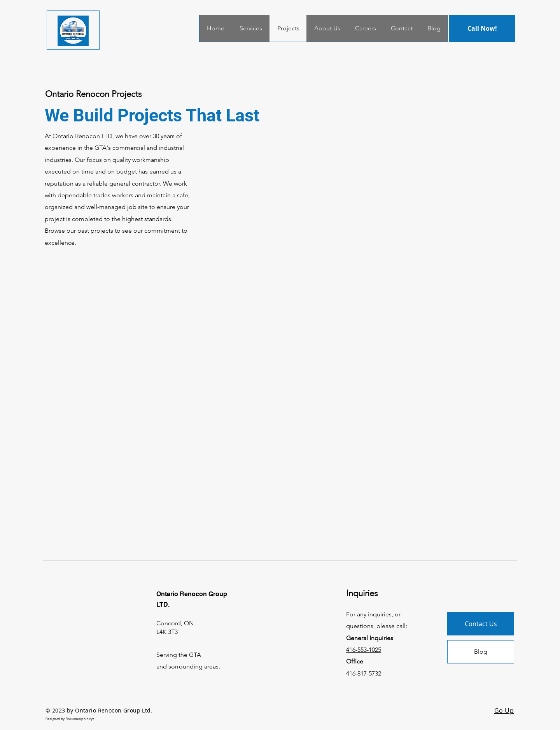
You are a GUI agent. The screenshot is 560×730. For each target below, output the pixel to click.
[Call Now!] (482, 28)
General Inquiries (370, 638)
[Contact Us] (481, 624)
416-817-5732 (364, 673)
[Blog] (481, 652)
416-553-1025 (364, 650)
